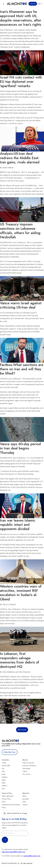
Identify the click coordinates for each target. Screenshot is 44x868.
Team (24, 802)
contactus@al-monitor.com (32, 856)
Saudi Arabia (6, 766)
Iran (3, 768)
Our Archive (26, 774)
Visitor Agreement (8, 796)
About (24, 796)
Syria (3, 788)
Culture (25, 771)
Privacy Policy (6, 799)
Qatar (4, 783)
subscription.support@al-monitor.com (13, 852)
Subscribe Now (10, 752)
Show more (22, 730)
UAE (3, 771)
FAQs (4, 802)
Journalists (26, 799)
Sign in (40, 4)
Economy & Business (29, 766)
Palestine (5, 777)
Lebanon (5, 786)
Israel (3, 774)
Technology (26, 768)
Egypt (4, 780)
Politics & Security (28, 763)
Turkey (4, 763)
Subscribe (33, 4)
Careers (25, 805)
